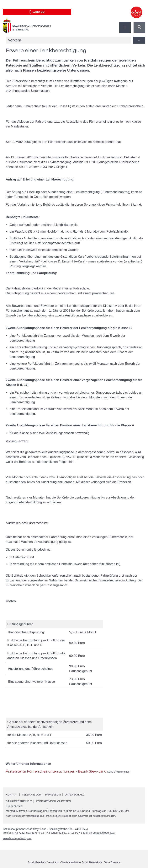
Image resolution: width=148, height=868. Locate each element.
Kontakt (12, 795)
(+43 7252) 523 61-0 (25, 833)
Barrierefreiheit (19, 801)
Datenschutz (77, 795)
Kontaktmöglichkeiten (53, 801)
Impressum (55, 795)
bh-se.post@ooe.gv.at (102, 833)
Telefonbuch (33, 795)
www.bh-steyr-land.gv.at (17, 838)
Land (37, 12)
